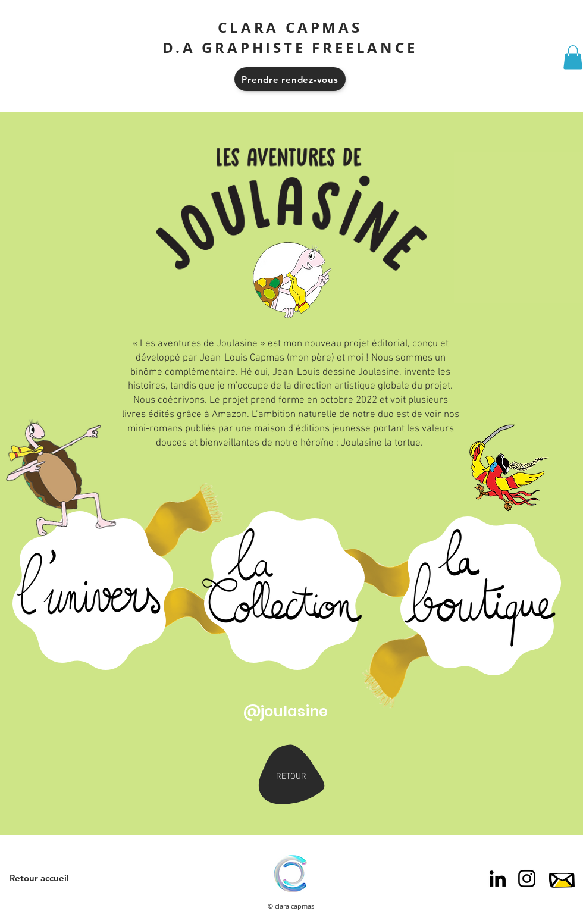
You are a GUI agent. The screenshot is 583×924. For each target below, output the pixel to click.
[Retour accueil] (39, 878)
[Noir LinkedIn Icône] (498, 878)
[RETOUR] (291, 777)
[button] (573, 57)
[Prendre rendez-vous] (290, 79)
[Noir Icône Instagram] (527, 878)
